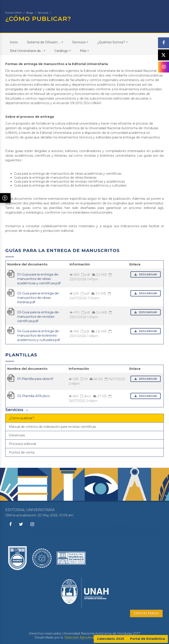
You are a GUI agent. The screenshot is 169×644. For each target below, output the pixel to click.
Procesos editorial (22, 444)
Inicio (14, 42)
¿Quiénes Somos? (112, 42)
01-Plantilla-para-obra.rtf (35, 379)
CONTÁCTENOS (146, 613)
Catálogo (63, 51)
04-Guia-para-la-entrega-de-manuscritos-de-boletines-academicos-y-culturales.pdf (39, 336)
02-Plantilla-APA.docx (33, 396)
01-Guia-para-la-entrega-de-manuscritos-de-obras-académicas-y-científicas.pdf (39, 279)
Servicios (43, 13)
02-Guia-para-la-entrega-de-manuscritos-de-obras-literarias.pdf (38, 298)
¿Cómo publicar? (22, 418)
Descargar (146, 274)
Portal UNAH (14, 13)
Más (84, 51)
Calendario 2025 (110, 639)
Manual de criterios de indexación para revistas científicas (52, 427)
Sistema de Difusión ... (45, 42)
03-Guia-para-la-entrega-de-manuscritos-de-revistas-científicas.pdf (38, 317)
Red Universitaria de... (28, 51)
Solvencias (17, 435)
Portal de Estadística (147, 639)
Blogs (30, 13)
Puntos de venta (22, 452)
